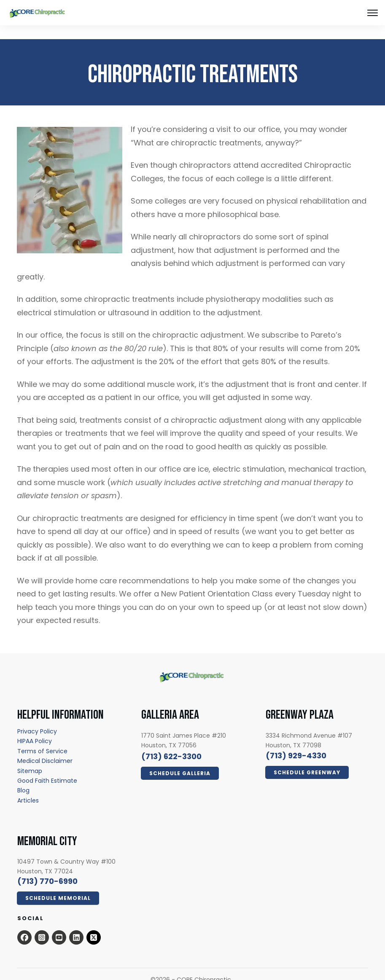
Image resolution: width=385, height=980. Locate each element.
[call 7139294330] (296, 742)
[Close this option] (372, 13)
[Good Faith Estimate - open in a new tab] (47, 767)
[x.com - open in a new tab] (94, 924)
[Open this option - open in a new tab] (24, 924)
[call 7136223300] (171, 743)
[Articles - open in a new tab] (28, 787)
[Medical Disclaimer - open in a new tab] (45, 747)
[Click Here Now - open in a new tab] (180, 760)
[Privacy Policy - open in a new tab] (37, 718)
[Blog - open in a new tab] (23, 777)
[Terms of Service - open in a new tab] (42, 738)
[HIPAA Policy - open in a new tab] (35, 728)
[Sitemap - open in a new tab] (30, 757)
